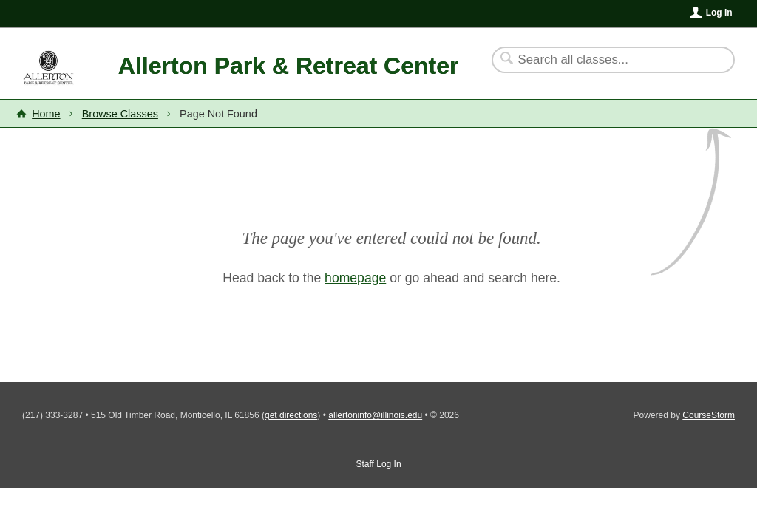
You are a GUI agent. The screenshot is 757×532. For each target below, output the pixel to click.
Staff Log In (378, 464)
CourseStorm (709, 415)
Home (46, 114)
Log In (719, 13)
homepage (355, 278)
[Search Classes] (604, 60)
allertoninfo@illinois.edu (375, 415)
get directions (291, 415)
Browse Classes (120, 114)
